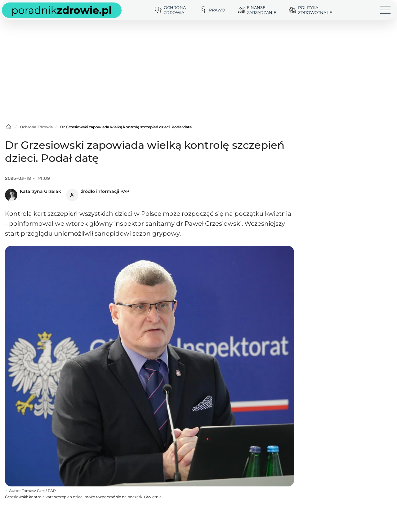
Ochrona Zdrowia (36, 127)
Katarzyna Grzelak (40, 191)
